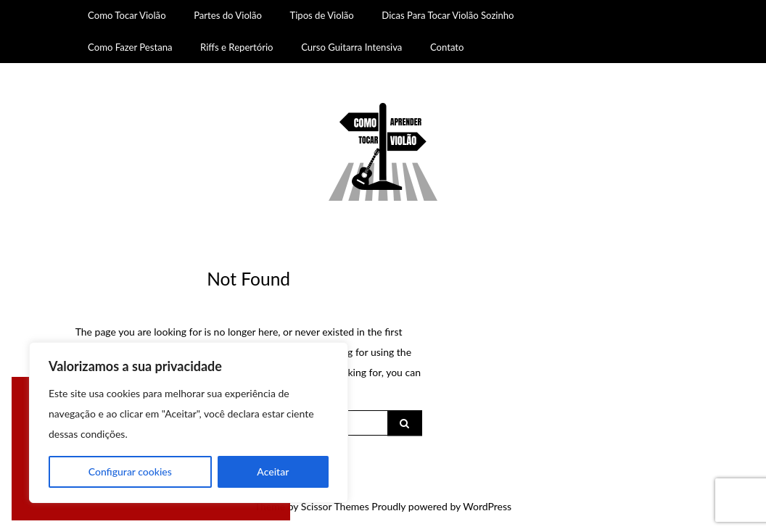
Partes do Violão (228, 15)
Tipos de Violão (321, 15)
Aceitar (273, 471)
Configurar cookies (130, 471)
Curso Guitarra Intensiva (351, 47)
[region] (189, 423)
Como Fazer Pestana (130, 47)
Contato (447, 47)
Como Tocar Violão (127, 15)
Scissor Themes (335, 506)
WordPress (487, 506)
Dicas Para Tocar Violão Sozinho (448, 15)
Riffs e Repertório (237, 47)
